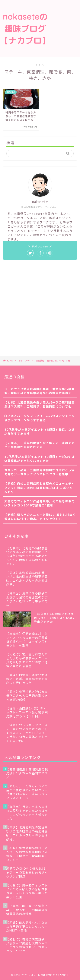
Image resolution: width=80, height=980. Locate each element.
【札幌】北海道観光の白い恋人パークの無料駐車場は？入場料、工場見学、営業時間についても (39, 404)
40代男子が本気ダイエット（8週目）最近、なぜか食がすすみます (39, 431)
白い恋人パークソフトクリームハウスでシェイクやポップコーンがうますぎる (39, 418)
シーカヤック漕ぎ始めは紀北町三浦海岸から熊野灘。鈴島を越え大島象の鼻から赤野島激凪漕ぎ (39, 391)
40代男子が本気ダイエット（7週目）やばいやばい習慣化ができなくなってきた (39, 459)
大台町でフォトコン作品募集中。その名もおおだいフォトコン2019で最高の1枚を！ (39, 503)
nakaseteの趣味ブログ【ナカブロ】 (25, 29)
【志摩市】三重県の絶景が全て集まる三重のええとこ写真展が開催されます (39, 445)
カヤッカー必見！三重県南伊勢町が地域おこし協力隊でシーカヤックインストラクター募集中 (39, 472)
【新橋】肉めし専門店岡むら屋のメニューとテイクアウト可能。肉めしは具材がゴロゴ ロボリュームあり (40, 488)
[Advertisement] (65, 18)
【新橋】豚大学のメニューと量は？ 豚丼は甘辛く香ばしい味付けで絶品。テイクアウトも (40, 517)
